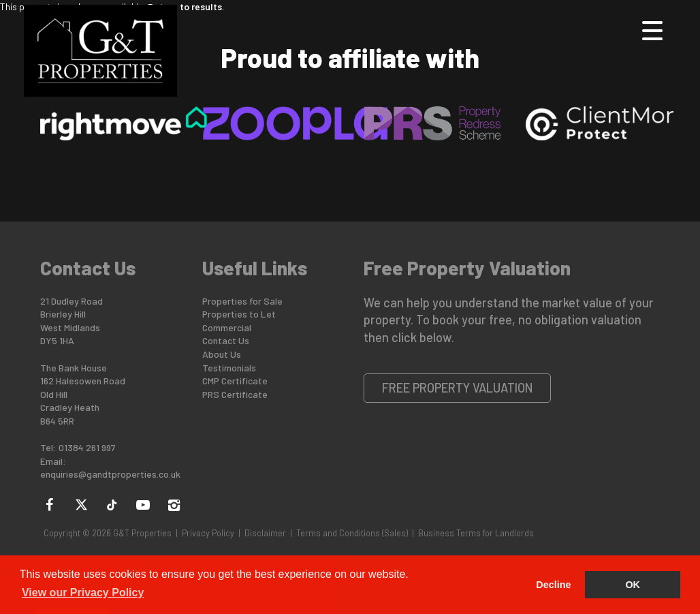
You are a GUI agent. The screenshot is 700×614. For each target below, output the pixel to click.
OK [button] (633, 585)
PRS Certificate (235, 394)
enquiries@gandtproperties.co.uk (110, 474)
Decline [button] (553, 585)
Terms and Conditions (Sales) (352, 533)
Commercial (227, 327)
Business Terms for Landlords (476, 533)
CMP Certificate (235, 381)
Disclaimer (265, 533)
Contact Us (226, 340)
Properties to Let (239, 314)
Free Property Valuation (458, 388)
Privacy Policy (208, 533)
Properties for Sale (242, 301)
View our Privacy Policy (83, 593)
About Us (222, 354)
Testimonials (229, 368)
